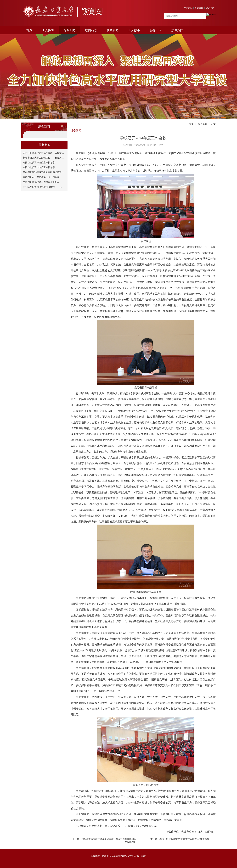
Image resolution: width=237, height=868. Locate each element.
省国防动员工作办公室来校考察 (39, 163)
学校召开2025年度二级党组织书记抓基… (43, 172)
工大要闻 (48, 30)
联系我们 (188, 8)
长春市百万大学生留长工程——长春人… (43, 158)
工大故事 (134, 30)
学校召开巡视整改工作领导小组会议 (41, 182)
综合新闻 (69, 30)
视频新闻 (113, 30)
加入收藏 (210, 8)
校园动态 (91, 30)
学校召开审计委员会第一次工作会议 (41, 177)
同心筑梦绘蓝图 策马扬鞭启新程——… (43, 187)
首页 (29, 30)
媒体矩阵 (177, 30)
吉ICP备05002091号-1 (127, 856)
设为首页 (199, 8)
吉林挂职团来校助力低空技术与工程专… (43, 153)
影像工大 (156, 30)
